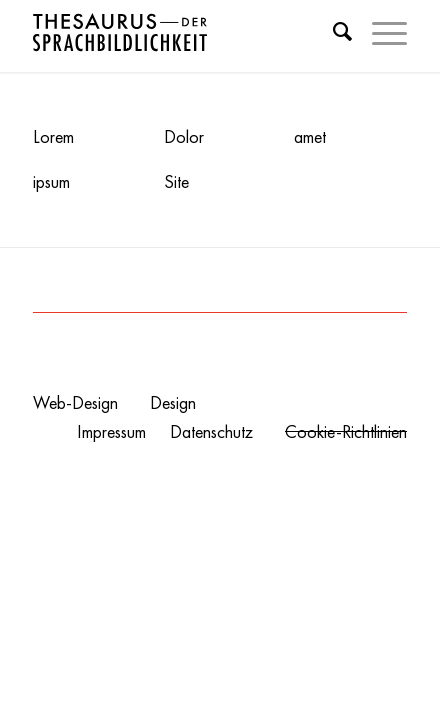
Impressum (111, 431)
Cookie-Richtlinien (346, 431)
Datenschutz (211, 431)
